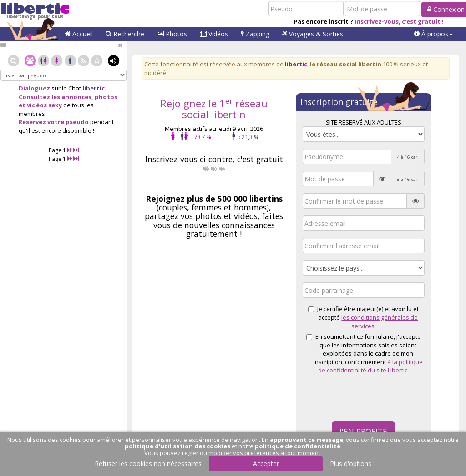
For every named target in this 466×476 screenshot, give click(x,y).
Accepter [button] (266, 463)
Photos (172, 34)
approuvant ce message (306, 440)
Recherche (125, 34)
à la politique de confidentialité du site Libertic (370, 366)
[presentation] (372, 397)
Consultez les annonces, (56, 97)
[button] (433, 34)
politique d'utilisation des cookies (177, 446)
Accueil (79, 34)
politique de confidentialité (298, 446)
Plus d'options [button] (351, 463)
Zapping (255, 34)
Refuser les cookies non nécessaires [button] (148, 463)
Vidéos (214, 34)
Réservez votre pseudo (54, 122)
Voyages (313, 34)
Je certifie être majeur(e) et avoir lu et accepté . (363, 317)
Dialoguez (34, 88)
